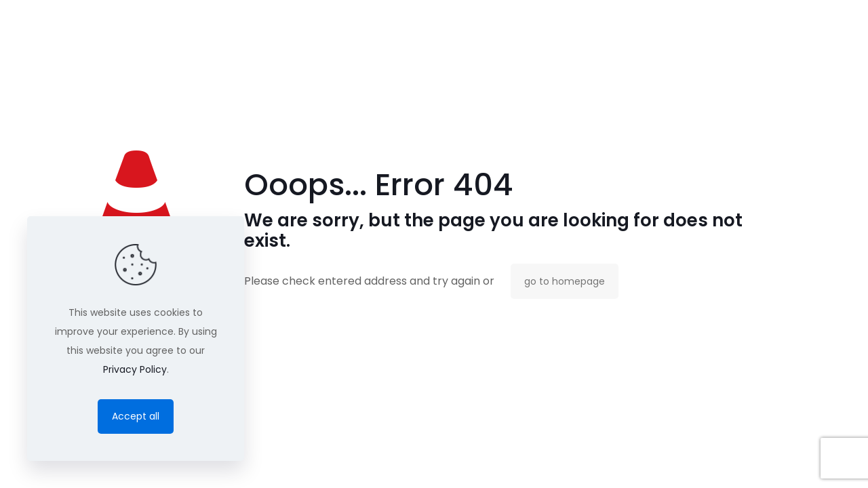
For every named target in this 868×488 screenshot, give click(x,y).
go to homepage (565, 281)
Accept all (136, 416)
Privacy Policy (135, 369)
